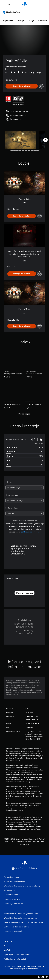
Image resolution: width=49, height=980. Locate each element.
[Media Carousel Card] (21, 140)
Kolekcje (20, 21)
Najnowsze (8, 21)
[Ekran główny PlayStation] (25, 4)
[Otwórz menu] (3, 4)
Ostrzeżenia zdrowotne (15, 810)
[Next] (45, 140)
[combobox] (24, 488)
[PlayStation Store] (12, 12)
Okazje (31, 21)
